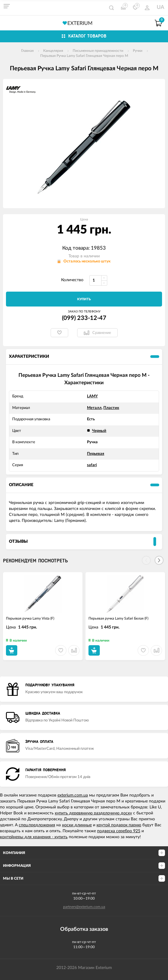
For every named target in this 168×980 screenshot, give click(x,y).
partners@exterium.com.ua (84, 907)
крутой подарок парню (119, 825)
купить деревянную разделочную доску (93, 813)
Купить (84, 299)
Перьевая (96, 454)
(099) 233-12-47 (84, 318)
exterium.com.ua (73, 795)
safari (92, 465)
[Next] (159, 560)
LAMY (92, 396)
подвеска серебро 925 (119, 831)
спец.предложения (37, 825)
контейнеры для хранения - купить (34, 837)
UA (161, 7)
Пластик (111, 408)
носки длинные (77, 825)
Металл (94, 408)
